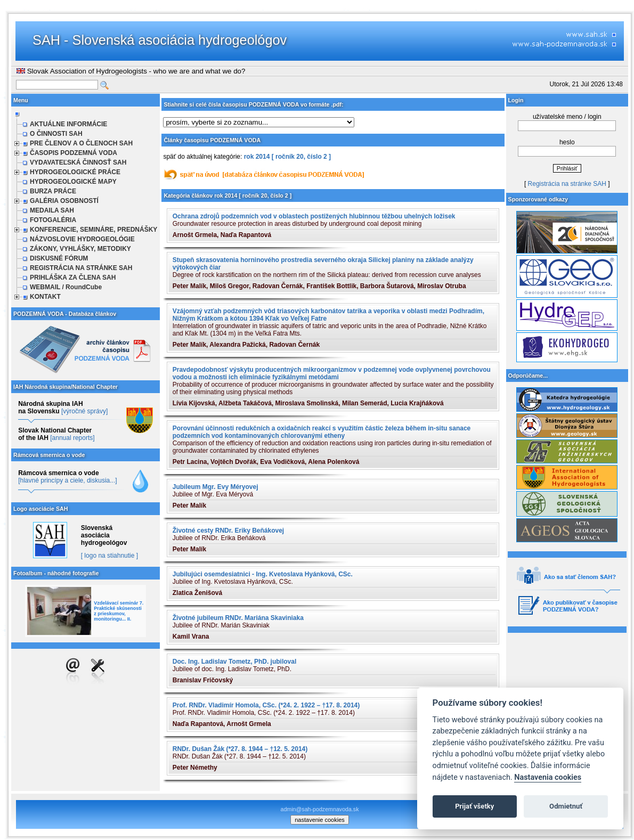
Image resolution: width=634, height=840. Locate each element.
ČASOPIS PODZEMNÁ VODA (74, 153)
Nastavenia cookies (548, 777)
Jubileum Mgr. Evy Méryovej (216, 487)
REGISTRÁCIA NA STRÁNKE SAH (81, 268)
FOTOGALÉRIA (53, 220)
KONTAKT (45, 297)
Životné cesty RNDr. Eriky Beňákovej (228, 531)
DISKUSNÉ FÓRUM (59, 258)
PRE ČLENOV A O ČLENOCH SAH (81, 143)
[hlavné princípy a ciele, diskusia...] (67, 480)
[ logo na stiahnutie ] (109, 556)
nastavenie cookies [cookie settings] (320, 820)
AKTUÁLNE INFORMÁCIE (68, 124)
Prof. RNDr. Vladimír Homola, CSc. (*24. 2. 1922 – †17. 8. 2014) (266, 705)
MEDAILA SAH (52, 210)
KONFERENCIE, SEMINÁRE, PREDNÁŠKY (94, 230)
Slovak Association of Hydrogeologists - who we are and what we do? (131, 71)
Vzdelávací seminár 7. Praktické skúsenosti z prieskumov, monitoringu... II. (119, 611)
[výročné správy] (84, 411)
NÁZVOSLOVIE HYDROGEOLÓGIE (82, 239)
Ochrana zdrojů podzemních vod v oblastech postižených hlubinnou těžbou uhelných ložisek (314, 216)
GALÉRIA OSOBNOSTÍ (64, 201)
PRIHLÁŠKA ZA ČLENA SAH (73, 278)
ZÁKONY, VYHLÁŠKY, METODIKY (80, 249)
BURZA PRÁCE (53, 191)
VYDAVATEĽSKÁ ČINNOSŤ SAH (78, 162)
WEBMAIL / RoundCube (66, 287)
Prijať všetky (474, 806)
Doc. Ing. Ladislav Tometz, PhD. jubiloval (234, 662)
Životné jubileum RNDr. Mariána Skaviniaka (238, 618)
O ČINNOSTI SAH (56, 134)
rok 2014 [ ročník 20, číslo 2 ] (287, 157)
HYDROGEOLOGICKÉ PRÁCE (75, 172)
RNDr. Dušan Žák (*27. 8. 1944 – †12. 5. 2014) (240, 749)
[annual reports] (72, 438)
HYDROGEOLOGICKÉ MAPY (73, 182)
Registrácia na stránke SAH (567, 184)
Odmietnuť (566, 806)
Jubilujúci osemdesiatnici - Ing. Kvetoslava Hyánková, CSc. (263, 574)
